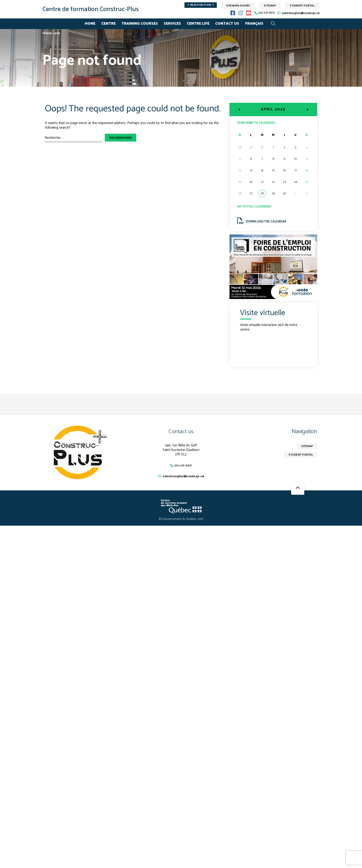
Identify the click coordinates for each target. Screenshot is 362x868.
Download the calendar (263, 222)
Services (172, 24)
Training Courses (140, 24)
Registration (201, 5)
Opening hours (238, 6)
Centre (109, 24)
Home (90, 24)
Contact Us (227, 24)
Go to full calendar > (256, 207)
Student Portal (302, 6)
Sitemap (270, 6)
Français (254, 24)
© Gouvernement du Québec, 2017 (181, 521)
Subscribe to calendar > (258, 123)
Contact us (181, 433)
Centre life (198, 24)
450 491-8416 (267, 13)
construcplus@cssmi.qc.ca (301, 13)
